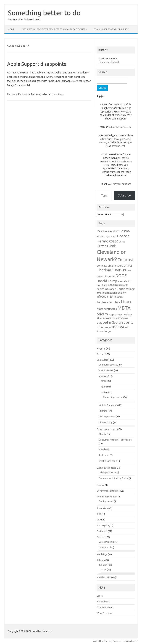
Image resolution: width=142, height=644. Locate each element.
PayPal (127, 139)
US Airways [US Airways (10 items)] (104, 327)
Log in (100, 596)
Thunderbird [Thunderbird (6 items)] (103, 318)
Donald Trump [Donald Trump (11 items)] (107, 281)
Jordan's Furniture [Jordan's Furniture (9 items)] (108, 302)
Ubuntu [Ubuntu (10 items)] (128, 322)
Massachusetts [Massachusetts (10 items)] (107, 309)
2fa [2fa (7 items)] (98, 231)
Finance (101, 485)
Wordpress (132, 641)
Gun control (105, 547)
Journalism (102, 508)
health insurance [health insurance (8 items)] (106, 289)
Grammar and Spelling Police (114, 478)
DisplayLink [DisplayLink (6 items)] (109, 276)
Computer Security (108, 365)
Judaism (103, 565)
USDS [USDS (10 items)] (116, 327)
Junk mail (103, 455)
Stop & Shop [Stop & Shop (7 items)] (115, 315)
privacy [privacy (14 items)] (102, 314)
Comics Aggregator (113, 397)
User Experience (107, 416)
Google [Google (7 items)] (124, 285)
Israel (104, 569)
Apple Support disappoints (37, 64)
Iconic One (98, 641)
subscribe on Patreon (120, 127)
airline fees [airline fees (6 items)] (106, 231)
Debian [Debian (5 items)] (100, 277)
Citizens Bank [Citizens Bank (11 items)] (106, 246)
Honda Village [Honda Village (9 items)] (126, 289)
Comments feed (105, 607)
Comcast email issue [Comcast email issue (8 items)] (109, 266)
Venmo (103, 142)
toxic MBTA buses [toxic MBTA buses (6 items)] (119, 318)
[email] (116, 62)
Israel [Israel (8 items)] (110, 297)
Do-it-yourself (106, 501)
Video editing (106, 422)
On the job (102, 531)
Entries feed (103, 601)
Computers (24, 94)
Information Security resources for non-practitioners (54, 29)
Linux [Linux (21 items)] (126, 302)
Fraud (102, 449)
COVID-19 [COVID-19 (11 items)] (119, 270)
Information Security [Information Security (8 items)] (114, 293)
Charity (102, 434)
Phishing (103, 411)
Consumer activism (41, 94)
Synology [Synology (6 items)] (127, 315)
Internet (103, 376)
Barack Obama (106, 542)
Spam (104, 387)
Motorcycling (103, 525)
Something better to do (44, 13)
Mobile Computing (108, 405)
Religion (101, 560)
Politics (100, 537)
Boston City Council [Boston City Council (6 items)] (107, 236)
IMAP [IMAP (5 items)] (99, 293)
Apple (61, 94)
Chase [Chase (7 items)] (122, 242)
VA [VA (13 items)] (122, 327)
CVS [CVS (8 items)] (129, 270)
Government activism (107, 491)
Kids (99, 514)
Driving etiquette (107, 472)
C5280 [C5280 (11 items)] (114, 241)
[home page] (105, 62)
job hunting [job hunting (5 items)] (119, 297)
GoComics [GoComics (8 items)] (114, 285)
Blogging (101, 348)
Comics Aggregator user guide (111, 29)
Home (11, 29)
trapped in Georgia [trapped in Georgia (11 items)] (110, 322)
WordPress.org (104, 613)
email (104, 381)
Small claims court (108, 461)
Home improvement (107, 497)
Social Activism (104, 577)
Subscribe (124, 195)
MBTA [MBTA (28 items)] (124, 308)
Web (103, 392)
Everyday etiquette (106, 468)
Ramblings (102, 554)
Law (99, 520)
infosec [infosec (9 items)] (101, 297)
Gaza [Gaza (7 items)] (105, 285)
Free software (106, 370)
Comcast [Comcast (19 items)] (125, 260)
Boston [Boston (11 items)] (124, 231)
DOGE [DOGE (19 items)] (121, 276)
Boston (100, 354)
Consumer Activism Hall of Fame (115, 440)
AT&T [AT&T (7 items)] (116, 231)
